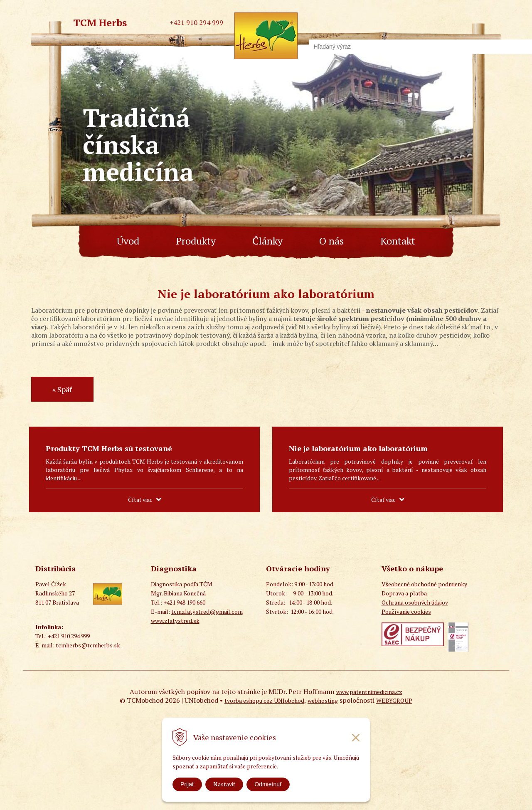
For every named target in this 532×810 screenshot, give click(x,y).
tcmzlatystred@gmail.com (207, 611)
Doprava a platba (404, 593)
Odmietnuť (268, 784)
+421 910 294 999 (196, 22)
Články (267, 241)
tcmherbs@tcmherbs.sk (88, 645)
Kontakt (398, 241)
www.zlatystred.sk (175, 621)
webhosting (323, 700)
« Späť (62, 389)
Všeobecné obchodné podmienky (424, 584)
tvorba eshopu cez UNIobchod (264, 700)
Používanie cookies (406, 611)
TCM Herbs (100, 22)
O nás (331, 241)
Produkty (196, 241)
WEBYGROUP (394, 700)
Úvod (128, 241)
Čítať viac (140, 500)
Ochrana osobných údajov (415, 602)
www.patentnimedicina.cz (369, 692)
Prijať (187, 784)
